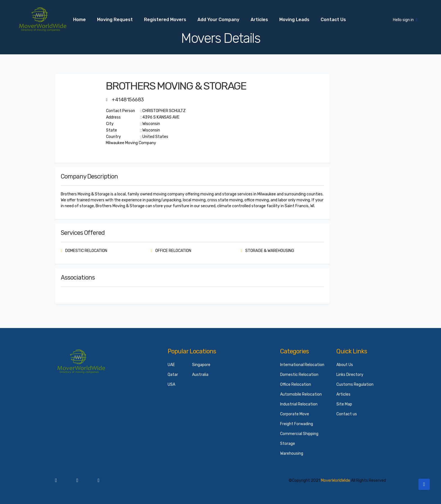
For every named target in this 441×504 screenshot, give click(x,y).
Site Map (344, 404)
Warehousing (292, 453)
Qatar (173, 375)
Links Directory (350, 375)
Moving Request (115, 20)
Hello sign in (405, 20)
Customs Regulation (355, 384)
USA (171, 384)
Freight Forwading (297, 424)
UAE (171, 365)
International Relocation (302, 365)
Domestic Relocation (299, 375)
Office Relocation (296, 384)
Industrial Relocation (299, 404)
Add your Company (218, 20)
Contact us (333, 20)
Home (79, 20)
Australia (200, 375)
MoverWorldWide (336, 480)
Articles (259, 20)
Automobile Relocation (301, 394)
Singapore (201, 365)
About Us (345, 365)
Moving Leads (294, 20)
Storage (288, 444)
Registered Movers (165, 20)
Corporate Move (295, 414)
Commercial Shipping (299, 434)
